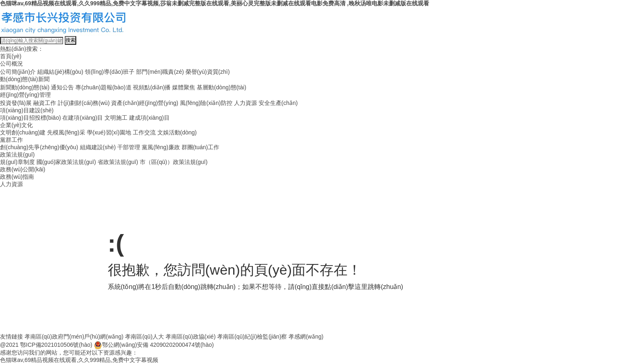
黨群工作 (11, 140)
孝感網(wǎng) (306, 337)
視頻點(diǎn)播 (152, 87)
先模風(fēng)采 (66, 132)
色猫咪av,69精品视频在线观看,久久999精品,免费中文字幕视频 (79, 360)
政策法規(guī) (17, 155)
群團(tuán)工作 (201, 147)
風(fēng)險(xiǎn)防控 (206, 103)
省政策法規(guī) (118, 162)
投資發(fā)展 (16, 103)
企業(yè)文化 (16, 125)
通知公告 (62, 87)
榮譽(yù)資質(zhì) (208, 72)
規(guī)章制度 (17, 162)
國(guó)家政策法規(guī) (66, 162)
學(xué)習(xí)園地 (109, 132)
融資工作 (45, 103)
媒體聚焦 (184, 87)
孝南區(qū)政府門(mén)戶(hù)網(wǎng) (74, 337)
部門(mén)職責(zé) (160, 72)
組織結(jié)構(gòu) (60, 72)
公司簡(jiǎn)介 (18, 72)
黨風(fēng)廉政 (161, 147)
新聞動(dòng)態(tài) (25, 87)
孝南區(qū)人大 (144, 337)
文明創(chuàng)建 (23, 132)
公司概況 (11, 64)
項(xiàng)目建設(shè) (27, 110)
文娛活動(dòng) (177, 132)
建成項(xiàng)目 (149, 118)
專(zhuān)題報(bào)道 (103, 87)
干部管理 (129, 147)
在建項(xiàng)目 (83, 118)
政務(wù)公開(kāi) (23, 169)
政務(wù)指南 (17, 177)
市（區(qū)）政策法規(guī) (174, 162)
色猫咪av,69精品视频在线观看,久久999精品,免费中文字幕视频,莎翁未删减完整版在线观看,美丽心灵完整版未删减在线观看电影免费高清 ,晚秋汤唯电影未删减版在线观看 (215, 3)
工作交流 (144, 132)
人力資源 (245, 103)
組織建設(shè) (98, 147)
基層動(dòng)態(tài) (222, 87)
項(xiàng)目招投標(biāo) (31, 118)
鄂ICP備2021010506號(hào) (56, 345)
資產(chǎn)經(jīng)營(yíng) (145, 103)
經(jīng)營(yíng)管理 (25, 95)
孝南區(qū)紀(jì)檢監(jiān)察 (252, 337)
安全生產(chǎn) (278, 103)
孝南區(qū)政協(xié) (191, 337)
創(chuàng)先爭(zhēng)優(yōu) (39, 147)
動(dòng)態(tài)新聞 (25, 79)
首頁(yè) (11, 56)
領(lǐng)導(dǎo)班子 (110, 72)
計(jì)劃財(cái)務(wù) (84, 103)
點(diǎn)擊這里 (346, 287)
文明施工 (116, 118)
